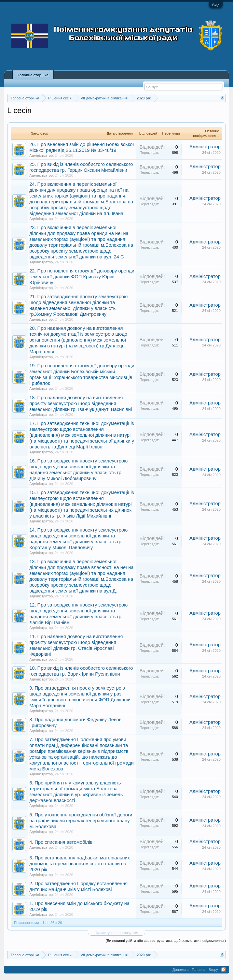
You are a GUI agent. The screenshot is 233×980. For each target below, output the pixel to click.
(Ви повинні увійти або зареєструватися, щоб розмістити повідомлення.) (165, 941)
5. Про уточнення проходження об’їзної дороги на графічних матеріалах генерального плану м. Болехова (81, 821)
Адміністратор (41, 155)
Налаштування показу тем (116, 933)
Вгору (213, 970)
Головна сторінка (33, 75)
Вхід (216, 5)
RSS (224, 970)
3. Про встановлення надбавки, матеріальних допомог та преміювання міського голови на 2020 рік (80, 864)
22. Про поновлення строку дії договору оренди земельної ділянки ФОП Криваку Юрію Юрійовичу (82, 277)
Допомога (180, 970)
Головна (199, 970)
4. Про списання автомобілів (61, 842)
